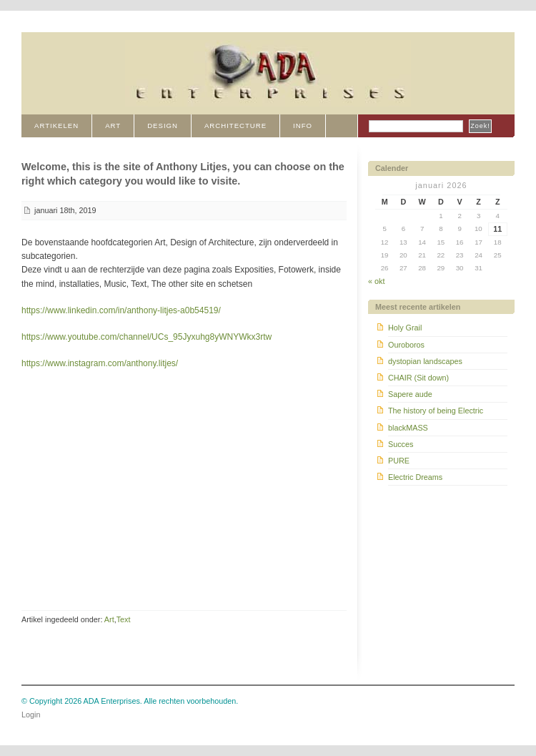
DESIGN (163, 126)
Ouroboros (406, 345)
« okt (376, 281)
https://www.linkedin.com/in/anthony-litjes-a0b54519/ (121, 310)
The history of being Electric (436, 411)
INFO (303, 126)
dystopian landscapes (425, 361)
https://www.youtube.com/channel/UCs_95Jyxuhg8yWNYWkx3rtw (147, 337)
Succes (401, 444)
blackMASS (408, 428)
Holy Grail (405, 328)
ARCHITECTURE (235, 126)
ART (113, 126)
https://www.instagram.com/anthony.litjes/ (100, 363)
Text (124, 619)
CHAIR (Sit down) (418, 378)
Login (31, 715)
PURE (399, 461)
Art (109, 619)
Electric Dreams (415, 477)
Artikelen (56, 126)
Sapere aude (410, 394)
